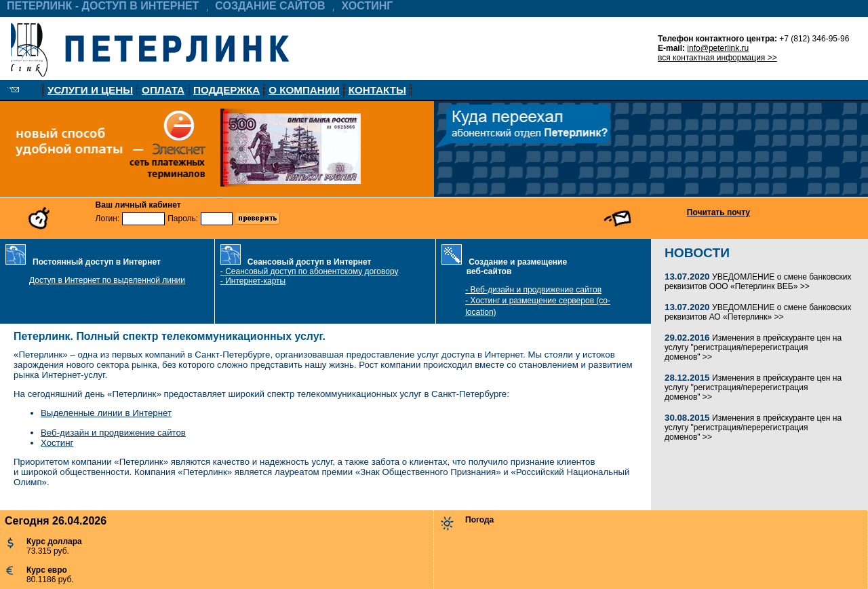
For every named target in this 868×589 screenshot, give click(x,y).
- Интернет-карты (253, 281)
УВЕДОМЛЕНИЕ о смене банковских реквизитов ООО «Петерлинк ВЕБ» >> (758, 282)
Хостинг (57, 443)
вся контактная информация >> (717, 58)
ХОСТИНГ (368, 6)
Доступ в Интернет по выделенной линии (107, 280)
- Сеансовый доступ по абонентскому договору (310, 271)
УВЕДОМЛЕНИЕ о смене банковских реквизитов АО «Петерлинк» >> (758, 312)
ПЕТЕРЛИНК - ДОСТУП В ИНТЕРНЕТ (103, 6)
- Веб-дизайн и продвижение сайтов (533, 290)
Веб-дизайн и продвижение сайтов (113, 433)
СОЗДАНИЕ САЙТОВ (270, 6)
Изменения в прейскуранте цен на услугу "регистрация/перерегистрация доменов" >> (753, 347)
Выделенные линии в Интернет (106, 413)
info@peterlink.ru (718, 48)
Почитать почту (718, 212)
